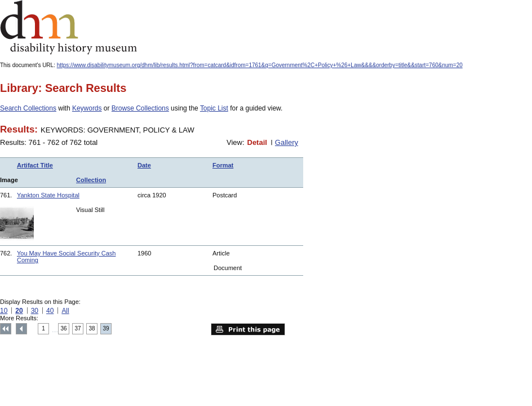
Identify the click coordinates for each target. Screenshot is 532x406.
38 (92, 328)
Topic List (214, 108)
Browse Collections (140, 108)
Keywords (87, 108)
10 (4, 311)
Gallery (287, 142)
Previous (21, 329)
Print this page (248, 329)
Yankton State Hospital (48, 195)
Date (144, 165)
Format (223, 165)
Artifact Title (35, 165)
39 (106, 328)
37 (78, 328)
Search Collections (28, 108)
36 (64, 328)
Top (6, 329)
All (65, 311)
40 (50, 311)
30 (35, 311)
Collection (91, 180)
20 (19, 311)
